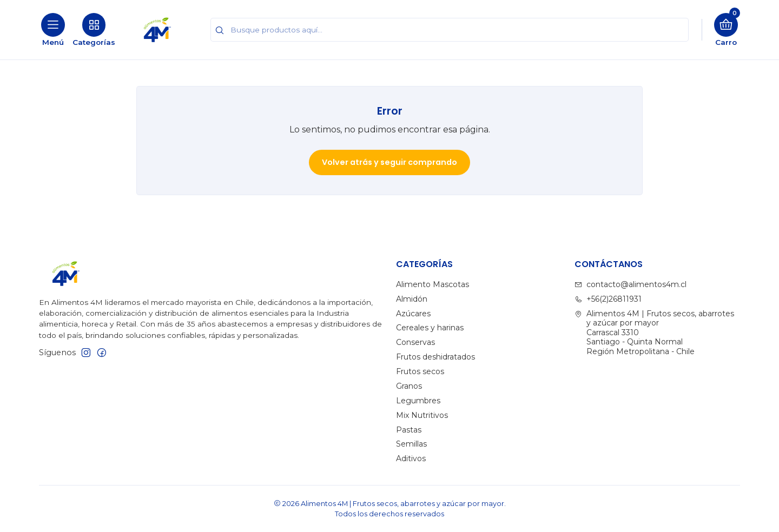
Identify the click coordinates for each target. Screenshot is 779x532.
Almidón (412, 299)
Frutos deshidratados (435, 357)
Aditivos (411, 458)
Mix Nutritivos (422, 415)
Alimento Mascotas (433, 284)
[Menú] (53, 30)
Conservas (415, 342)
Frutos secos (420, 371)
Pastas (409, 430)
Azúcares (413, 314)
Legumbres (418, 401)
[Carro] (726, 30)
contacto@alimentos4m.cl (631, 284)
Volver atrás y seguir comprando (389, 162)
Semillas (411, 444)
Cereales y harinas (430, 328)
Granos (409, 386)
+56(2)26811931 (608, 299)
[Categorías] (94, 30)
